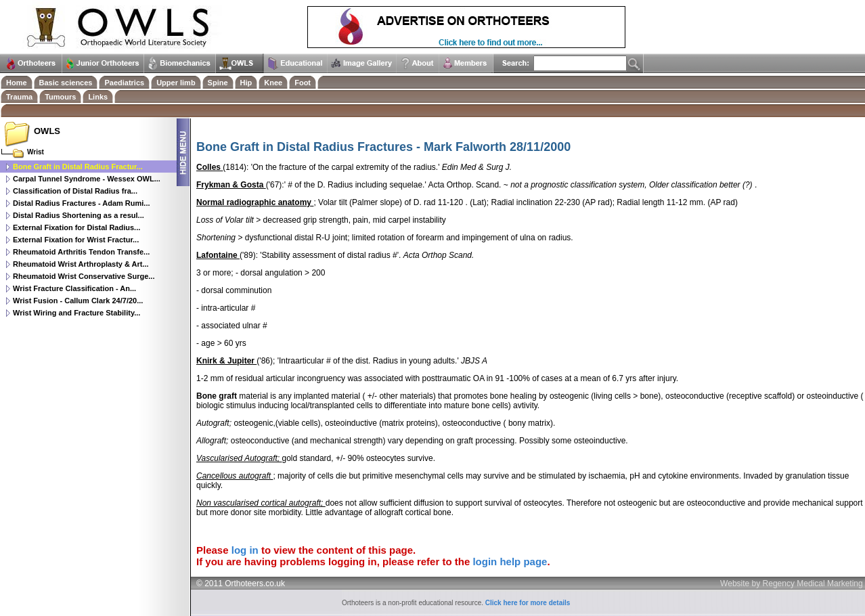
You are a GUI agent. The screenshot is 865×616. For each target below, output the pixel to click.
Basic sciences (66, 83)
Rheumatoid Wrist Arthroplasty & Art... (81, 264)
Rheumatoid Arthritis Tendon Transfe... (81, 252)
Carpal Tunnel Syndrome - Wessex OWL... (87, 179)
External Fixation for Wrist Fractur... (76, 240)
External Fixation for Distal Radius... (76, 227)
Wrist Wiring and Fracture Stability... (76, 313)
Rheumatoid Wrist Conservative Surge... (84, 276)
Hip (246, 83)
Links (98, 97)
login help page (510, 562)
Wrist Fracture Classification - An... (74, 288)
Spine (218, 83)
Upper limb (176, 83)
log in (245, 550)
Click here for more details (528, 603)
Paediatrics (124, 83)
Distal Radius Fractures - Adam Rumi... (82, 203)
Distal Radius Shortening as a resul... (79, 215)
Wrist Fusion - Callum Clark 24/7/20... (78, 301)
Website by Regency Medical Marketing (792, 584)
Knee (273, 83)
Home (17, 83)
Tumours (60, 97)
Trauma (19, 97)
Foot (303, 83)
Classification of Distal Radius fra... (75, 191)
